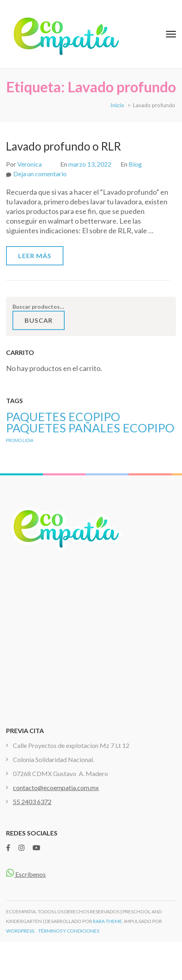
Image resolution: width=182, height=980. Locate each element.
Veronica (30, 164)
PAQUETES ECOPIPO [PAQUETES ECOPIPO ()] (63, 417)
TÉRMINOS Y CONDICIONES (69, 931)
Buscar (39, 320)
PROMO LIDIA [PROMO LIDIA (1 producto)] (20, 440)
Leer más (35, 256)
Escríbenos (26, 874)
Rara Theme (107, 921)
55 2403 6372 (32, 802)
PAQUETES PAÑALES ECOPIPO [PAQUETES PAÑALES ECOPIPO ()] (90, 428)
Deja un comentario (40, 174)
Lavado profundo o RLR (63, 146)
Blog (135, 164)
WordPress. (21, 931)
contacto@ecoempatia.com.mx (56, 787)
